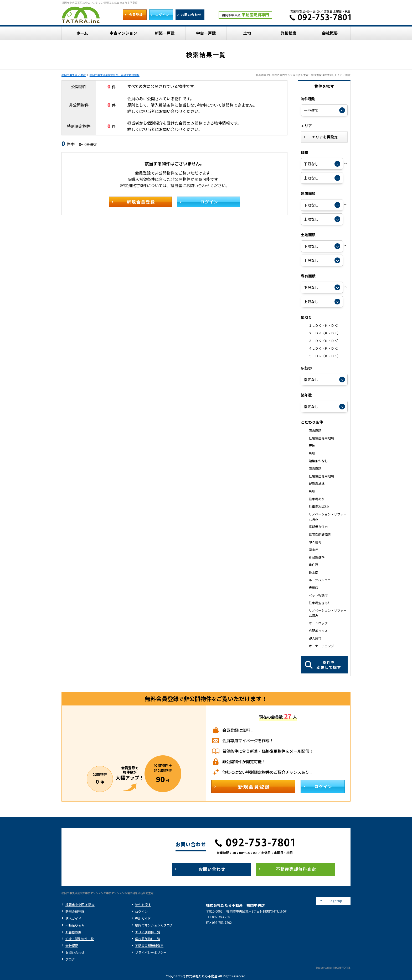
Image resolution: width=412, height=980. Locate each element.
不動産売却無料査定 (149, 945)
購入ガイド (73, 918)
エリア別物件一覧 (148, 932)
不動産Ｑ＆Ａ (75, 925)
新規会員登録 (75, 911)
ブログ (70, 959)
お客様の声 (73, 932)
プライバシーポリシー (151, 952)
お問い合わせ (75, 952)
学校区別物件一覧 (148, 939)
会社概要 (72, 945)
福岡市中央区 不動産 (74, 75)
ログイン (141, 911)
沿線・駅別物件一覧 (80, 939)
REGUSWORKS (342, 968)
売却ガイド (143, 918)
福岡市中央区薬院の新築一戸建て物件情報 (115, 75)
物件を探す (143, 905)
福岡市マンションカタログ (154, 925)
